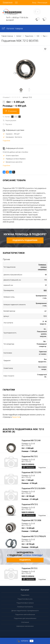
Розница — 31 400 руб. (30, 499)
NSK (45, 290)
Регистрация (42, 3)
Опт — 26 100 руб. (28, 496)
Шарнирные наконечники (25, 626)
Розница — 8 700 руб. (30, 483)
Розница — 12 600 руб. (30, 531)
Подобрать (25, 560)
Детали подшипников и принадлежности (25, 611)
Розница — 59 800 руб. (30, 547)
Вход (34, 3)
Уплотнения (25, 622)
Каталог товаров (12, 28)
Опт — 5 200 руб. (14, 102)
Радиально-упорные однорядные (42, 267)
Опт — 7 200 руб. (28, 480)
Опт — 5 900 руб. (28, 448)
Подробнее (6, 141)
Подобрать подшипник (25, 240)
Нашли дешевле (9, 120)
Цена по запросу (28, 464)
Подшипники (25, 595)
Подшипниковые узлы (25, 599)
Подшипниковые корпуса (25, 603)
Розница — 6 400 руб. (15, 106)
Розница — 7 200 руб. (30, 451)
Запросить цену (29, 468)
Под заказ (7, 124)
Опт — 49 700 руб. (28, 544)
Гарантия (16, 417)
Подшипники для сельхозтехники (25, 618)
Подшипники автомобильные (25, 614)
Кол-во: (7, 117)
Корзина (25, 641)
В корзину (11, 111)
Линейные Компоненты (25, 607)
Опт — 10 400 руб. (28, 528)
